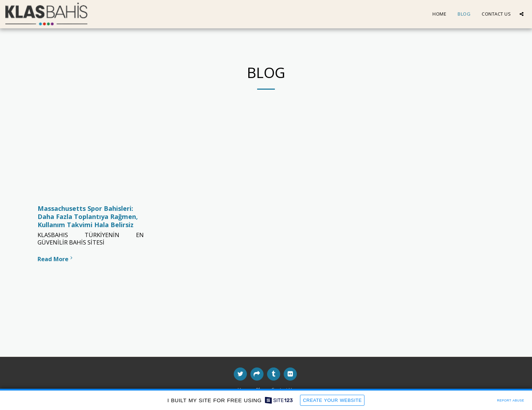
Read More (56, 259)
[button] (522, 14)
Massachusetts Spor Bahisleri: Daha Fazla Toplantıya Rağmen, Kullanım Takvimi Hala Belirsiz (88, 216)
